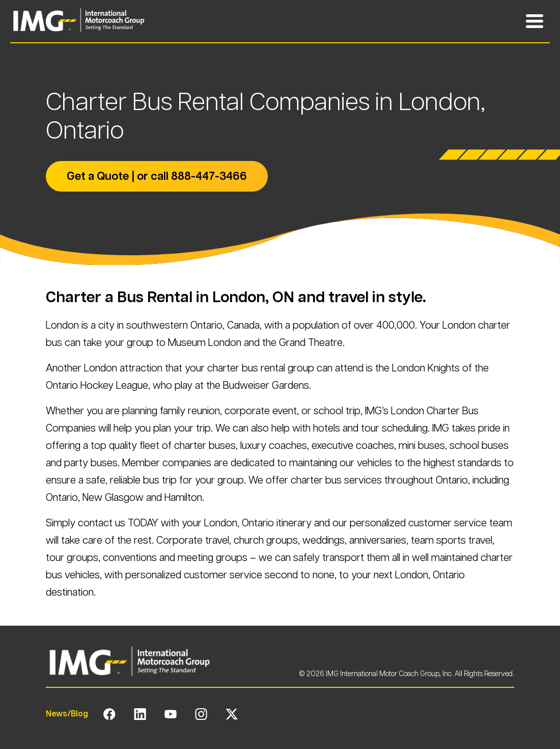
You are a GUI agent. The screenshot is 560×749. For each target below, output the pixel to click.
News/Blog (67, 714)
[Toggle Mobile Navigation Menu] (535, 21)
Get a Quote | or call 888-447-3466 (157, 176)
